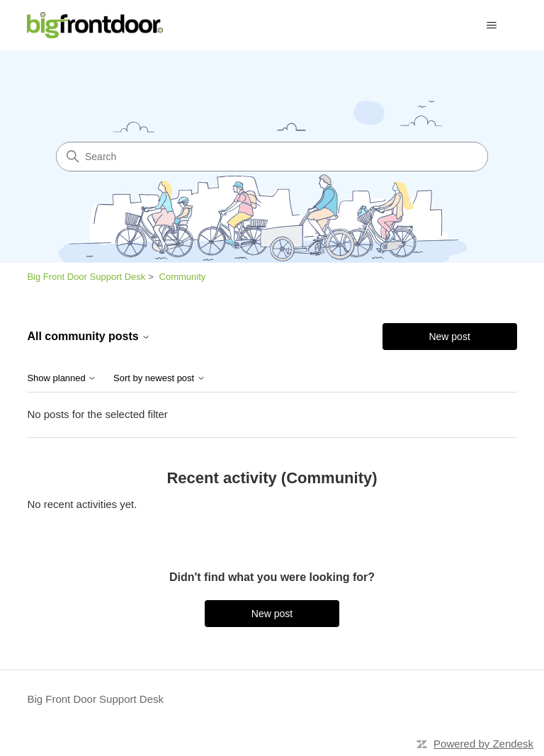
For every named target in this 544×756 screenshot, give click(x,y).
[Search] (272, 157)
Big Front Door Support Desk (86, 277)
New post (449, 337)
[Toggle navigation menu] (492, 26)
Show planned (62, 378)
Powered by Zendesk (483, 744)
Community (183, 277)
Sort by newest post (159, 378)
